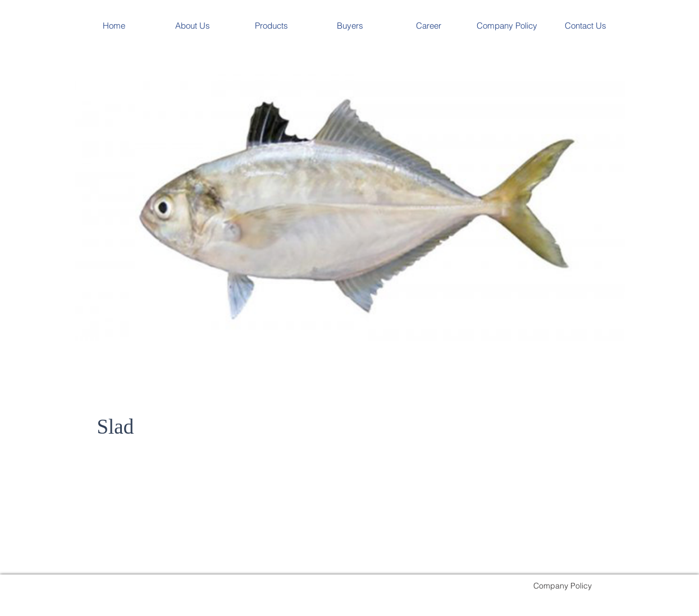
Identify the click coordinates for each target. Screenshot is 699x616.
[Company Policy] (563, 585)
